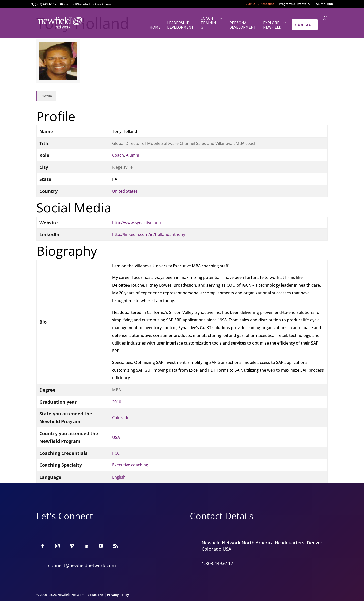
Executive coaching (130, 465)
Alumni (133, 155)
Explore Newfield (272, 25)
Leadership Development (180, 25)
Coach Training (208, 23)
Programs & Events (293, 4)
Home (155, 27)
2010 (117, 402)
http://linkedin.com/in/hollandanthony (149, 234)
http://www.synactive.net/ (137, 223)
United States (125, 191)
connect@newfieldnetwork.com (82, 565)
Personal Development (243, 25)
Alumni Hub (324, 4)
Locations (96, 595)
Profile (46, 96)
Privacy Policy (118, 595)
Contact (305, 25)
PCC (116, 453)
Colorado (121, 418)
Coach (118, 155)
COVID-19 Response (260, 4)
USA (116, 437)
